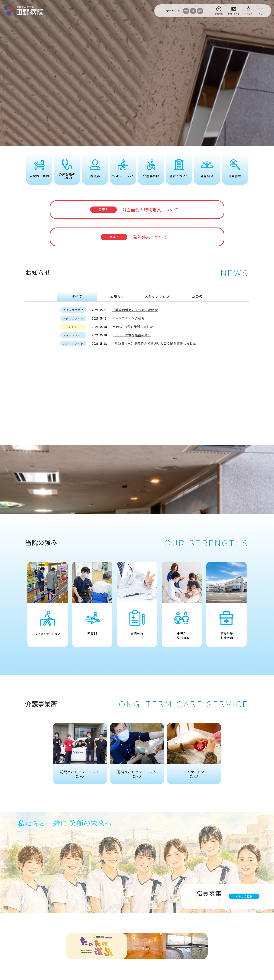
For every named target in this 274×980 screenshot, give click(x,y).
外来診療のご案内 (67, 176)
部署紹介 (207, 176)
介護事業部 (151, 176)
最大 (200, 11)
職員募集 (235, 176)
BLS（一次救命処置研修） (132, 335)
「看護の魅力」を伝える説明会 (135, 310)
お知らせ (117, 296)
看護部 (95, 176)
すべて (77, 296)
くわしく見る (244, 896)
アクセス (248, 14)
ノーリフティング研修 (128, 318)
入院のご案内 (39, 176)
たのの (197, 296)
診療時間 (219, 14)
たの (80, 751)
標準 (186, 11)
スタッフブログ (157, 296)
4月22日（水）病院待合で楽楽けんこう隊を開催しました (154, 343)
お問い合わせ (234, 14)
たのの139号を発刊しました (133, 327)
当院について (179, 176)
